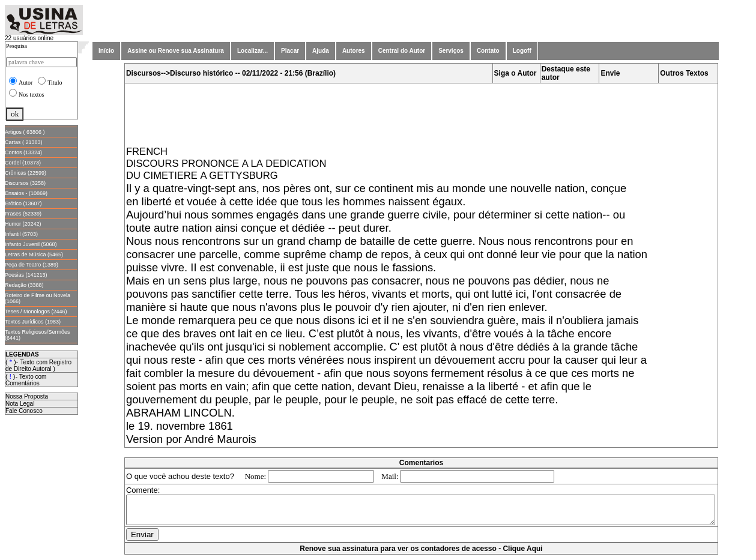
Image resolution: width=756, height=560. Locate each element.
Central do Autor (402, 51)
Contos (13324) (23, 152)
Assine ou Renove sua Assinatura (176, 51)
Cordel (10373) (23, 163)
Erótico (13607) (23, 203)
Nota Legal (20, 404)
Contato (488, 51)
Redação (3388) (24, 285)
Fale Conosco (24, 411)
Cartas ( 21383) (24, 142)
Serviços (451, 51)
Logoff (522, 51)
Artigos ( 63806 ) (25, 132)
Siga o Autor (518, 73)
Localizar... (253, 51)
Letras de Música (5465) (34, 254)
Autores (354, 51)
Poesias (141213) (26, 275)
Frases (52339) (23, 214)
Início (106, 51)
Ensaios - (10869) (26, 193)
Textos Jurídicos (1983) (33, 322)
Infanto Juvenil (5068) (31, 244)
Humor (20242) (23, 224)
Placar (290, 51)
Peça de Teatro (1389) (32, 265)
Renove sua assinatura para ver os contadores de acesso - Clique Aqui (423, 554)
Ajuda (321, 51)
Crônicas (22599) (26, 173)
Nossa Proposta (27, 396)
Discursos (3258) (25, 183)
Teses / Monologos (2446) (36, 312)
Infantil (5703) (21, 234)
